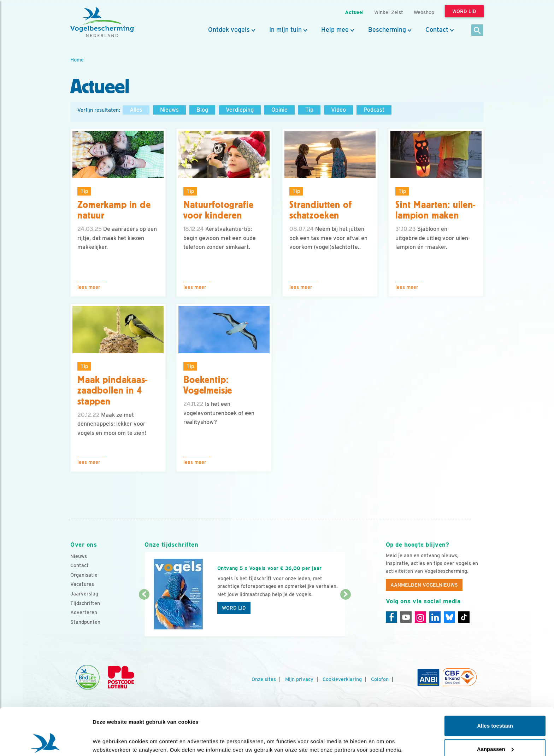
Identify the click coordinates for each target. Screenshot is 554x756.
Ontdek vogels (229, 30)
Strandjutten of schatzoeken (321, 210)
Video (338, 110)
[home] (102, 22)
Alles (136, 110)
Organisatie (84, 575)
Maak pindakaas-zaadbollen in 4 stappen (113, 391)
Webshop (424, 12)
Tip (309, 110)
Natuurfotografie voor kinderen (218, 210)
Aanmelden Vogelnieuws (424, 585)
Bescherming (387, 30)
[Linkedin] (435, 617)
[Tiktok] (464, 617)
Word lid (234, 608)
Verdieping (240, 110)
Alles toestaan (495, 682)
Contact (437, 30)
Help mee (335, 30)
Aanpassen (495, 705)
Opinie (279, 110)
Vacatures (82, 584)
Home (77, 60)
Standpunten (85, 622)
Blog (202, 110)
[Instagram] (420, 617)
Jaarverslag (84, 594)
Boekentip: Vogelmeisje (208, 385)
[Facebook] (391, 617)
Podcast (374, 110)
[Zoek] (478, 31)
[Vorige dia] (144, 616)
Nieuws (169, 110)
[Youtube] (406, 617)
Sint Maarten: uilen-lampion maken (435, 210)
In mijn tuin (285, 30)
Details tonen (109, 742)
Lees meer (89, 287)
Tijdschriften (85, 603)
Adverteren (84, 612)
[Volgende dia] (345, 616)
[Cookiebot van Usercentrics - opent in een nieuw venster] (46, 742)
